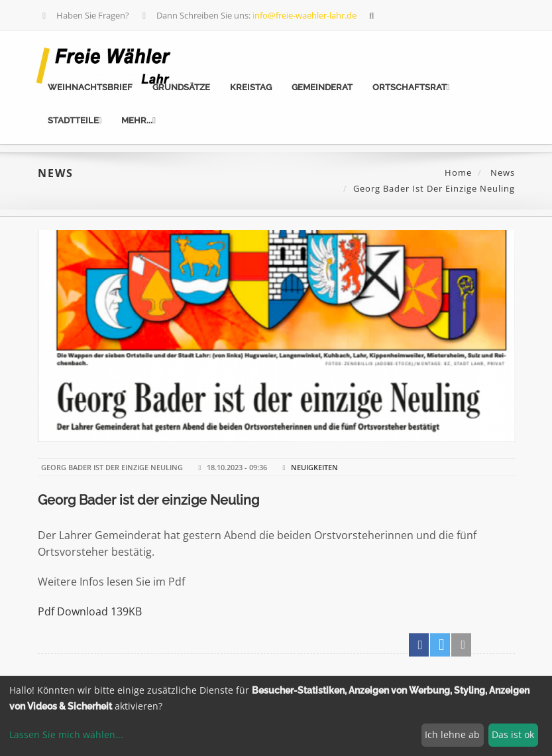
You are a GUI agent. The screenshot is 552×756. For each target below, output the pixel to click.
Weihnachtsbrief (90, 87)
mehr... (138, 120)
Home (458, 172)
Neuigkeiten (314, 467)
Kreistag (251, 87)
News (501, 172)
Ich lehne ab (452, 734)
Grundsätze (181, 87)
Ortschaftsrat (411, 87)
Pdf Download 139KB (90, 611)
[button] (419, 645)
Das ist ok (513, 734)
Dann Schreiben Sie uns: (248, 15)
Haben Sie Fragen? (84, 15)
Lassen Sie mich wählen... (66, 734)
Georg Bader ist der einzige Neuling (148, 500)
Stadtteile (75, 120)
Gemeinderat (322, 87)
